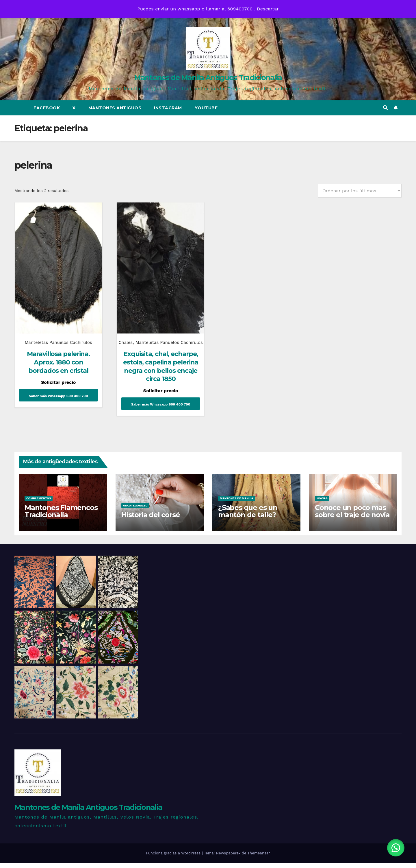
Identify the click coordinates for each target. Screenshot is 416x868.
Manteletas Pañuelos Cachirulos (57, 339)
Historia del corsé (151, 519)
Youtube (206, 108)
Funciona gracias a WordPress (174, 858)
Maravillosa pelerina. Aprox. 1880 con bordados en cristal (57, 358)
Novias (322, 503)
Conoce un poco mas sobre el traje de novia (352, 516)
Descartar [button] (268, 9)
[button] (385, 108)
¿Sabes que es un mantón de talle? (248, 516)
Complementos (39, 503)
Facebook (47, 108)
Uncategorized (135, 510)
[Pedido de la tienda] (360, 191)
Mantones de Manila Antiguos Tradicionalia (208, 78)
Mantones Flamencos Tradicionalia (61, 516)
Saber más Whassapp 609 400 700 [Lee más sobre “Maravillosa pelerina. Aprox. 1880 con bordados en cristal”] (57, 392)
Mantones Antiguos (115, 108)
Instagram (168, 108)
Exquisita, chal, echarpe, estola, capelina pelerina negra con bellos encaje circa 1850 (157, 371)
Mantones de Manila (237, 503)
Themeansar (259, 858)
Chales (134, 339)
